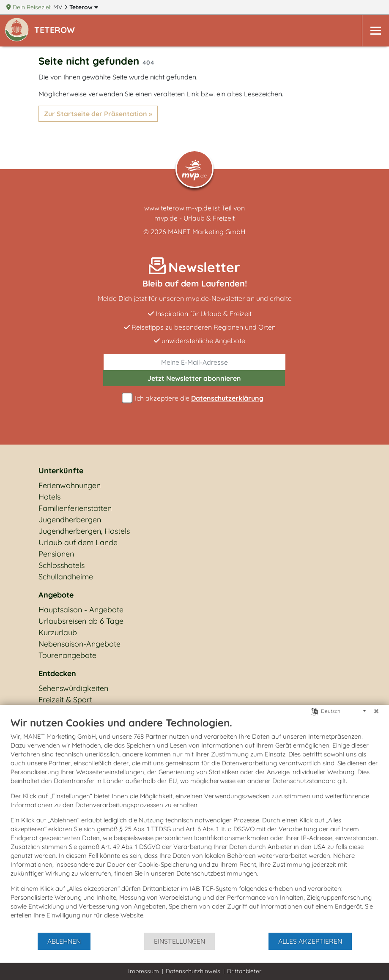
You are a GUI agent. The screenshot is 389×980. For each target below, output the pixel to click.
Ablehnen (64, 941)
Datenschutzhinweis (193, 971)
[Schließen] (376, 711)
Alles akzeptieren (310, 941)
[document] (194, 824)
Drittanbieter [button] (244, 971)
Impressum (144, 971)
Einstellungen (179, 941)
